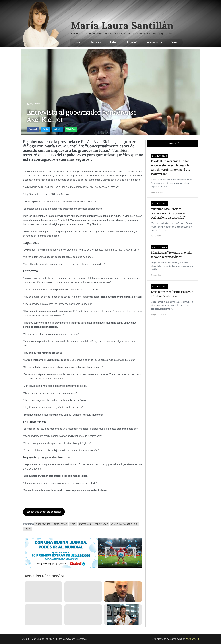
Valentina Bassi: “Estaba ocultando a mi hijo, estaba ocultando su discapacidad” (168, 213)
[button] (33, 129)
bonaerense (60, 524)
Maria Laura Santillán (124, 524)
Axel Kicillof (43, 524)
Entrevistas (95, 42)
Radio (113, 42)
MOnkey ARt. (193, 639)
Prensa (174, 42)
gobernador (101, 524)
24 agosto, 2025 (157, 192)
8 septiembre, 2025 (159, 314)
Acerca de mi (154, 42)
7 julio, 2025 (156, 236)
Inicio (77, 42)
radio (28, 529)
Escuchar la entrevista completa (44, 512)
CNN (73, 524)
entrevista (85, 524)
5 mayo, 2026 (156, 275)
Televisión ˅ (132, 42)
